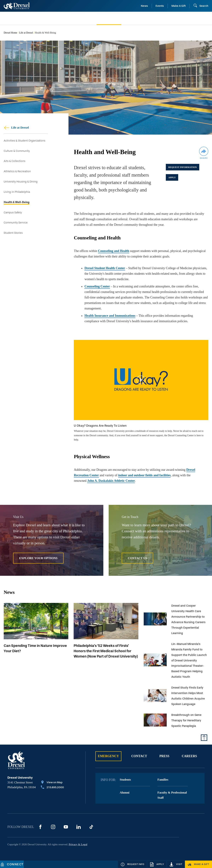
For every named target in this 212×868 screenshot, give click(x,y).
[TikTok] (91, 827)
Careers (189, 756)
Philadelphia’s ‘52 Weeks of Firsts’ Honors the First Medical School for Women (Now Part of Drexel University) (106, 651)
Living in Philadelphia (17, 192)
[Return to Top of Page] (204, 738)
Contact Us (137, 558)
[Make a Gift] (198, 864)
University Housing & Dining (21, 182)
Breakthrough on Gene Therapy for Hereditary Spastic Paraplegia (186, 720)
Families (163, 780)
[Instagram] (53, 827)
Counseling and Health (114, 251)
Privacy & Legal (78, 844)
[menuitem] (27, 18)
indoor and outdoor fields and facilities (144, 475)
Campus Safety (13, 213)
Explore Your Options (38, 558)
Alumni (125, 793)
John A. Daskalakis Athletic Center (111, 481)
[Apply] (157, 864)
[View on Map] (52, 783)
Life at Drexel (26, 33)
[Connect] (12, 864)
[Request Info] (132, 864)
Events (160, 6)
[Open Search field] (201, 6)
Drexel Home (10, 33)
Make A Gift (179, 6)
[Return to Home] (17, 6)
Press (164, 756)
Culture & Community (17, 151)
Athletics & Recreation (17, 171)
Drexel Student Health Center (105, 268)
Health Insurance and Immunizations (110, 316)
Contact (139, 756)
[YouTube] (66, 827)
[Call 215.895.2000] (52, 788)
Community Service (16, 223)
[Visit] (176, 864)
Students (125, 780)
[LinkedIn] (79, 827)
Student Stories (13, 233)
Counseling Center (97, 286)
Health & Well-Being (17, 202)
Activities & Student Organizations (25, 141)
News (144, 6)
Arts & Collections (15, 161)
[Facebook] (40, 827)
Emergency (108, 756)
